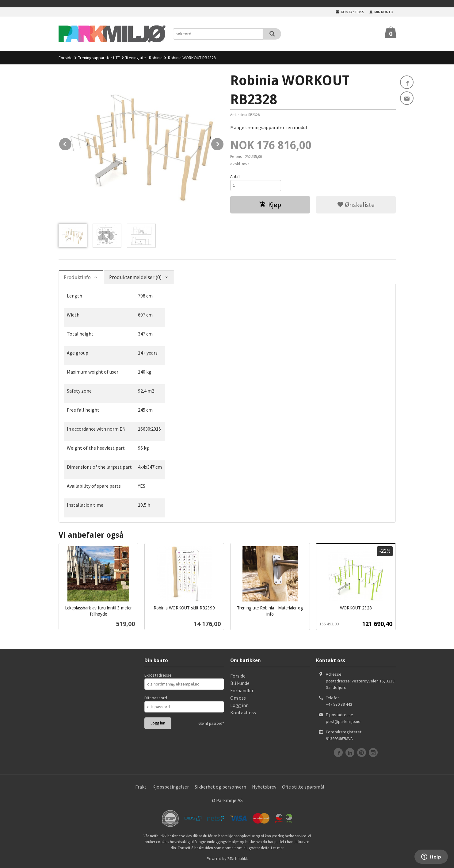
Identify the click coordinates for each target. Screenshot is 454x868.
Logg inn (239, 705)
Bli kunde (240, 683)
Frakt (141, 787)
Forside (66, 58)
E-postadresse (158, 675)
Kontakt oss (243, 712)
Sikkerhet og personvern (220, 787)
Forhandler (242, 690)
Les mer (277, 848)
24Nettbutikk (237, 859)
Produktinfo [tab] (77, 277)
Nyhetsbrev (264, 787)
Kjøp (270, 205)
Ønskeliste (356, 205)
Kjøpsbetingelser (171, 787)
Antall (235, 176)
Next (224, 143)
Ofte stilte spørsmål (303, 787)
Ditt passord (156, 698)
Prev (72, 143)
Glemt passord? (211, 723)
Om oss (238, 698)
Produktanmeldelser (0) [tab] (135, 277)
